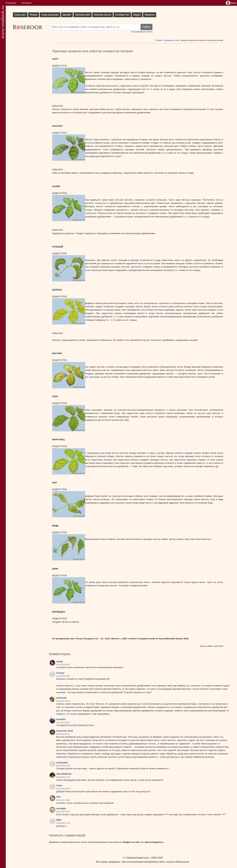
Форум (34, 15)
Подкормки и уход (171, 40)
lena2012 (61, 719)
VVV (59, 797)
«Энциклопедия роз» (138, 858)
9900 (59, 820)
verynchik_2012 (65, 731)
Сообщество (122, 15)
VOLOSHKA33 (64, 774)
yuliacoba (61, 698)
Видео (137, 15)
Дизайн (67, 15)
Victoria (60, 673)
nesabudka (62, 763)
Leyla (59, 785)
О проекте (11, 3)
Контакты (27, 3)
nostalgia (61, 808)
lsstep (59, 661)
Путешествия (83, 15)
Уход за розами (50, 15)
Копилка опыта (103, 15)
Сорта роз (20, 15)
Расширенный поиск (142, 32)
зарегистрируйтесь (154, 842)
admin (210, 646)
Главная (159, 40)
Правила (150, 15)
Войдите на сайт (131, 842)
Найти (146, 27)
